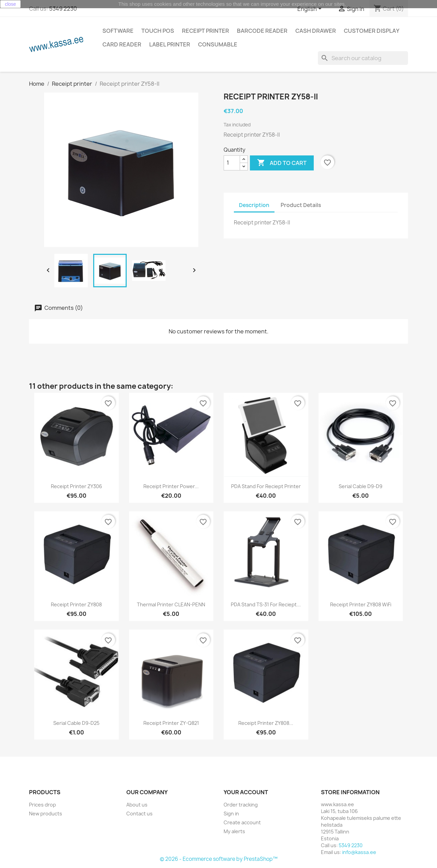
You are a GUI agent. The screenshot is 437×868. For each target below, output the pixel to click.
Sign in (231, 814)
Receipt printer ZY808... (266, 723)
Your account (246, 792)
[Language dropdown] (311, 9)
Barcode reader (262, 31)
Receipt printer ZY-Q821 (171, 723)
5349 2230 (63, 9)
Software (118, 31)
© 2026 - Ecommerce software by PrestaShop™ (219, 859)
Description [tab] (254, 205)
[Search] (363, 58)
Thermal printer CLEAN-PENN (171, 604)
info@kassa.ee (359, 852)
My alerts (234, 831)
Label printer (170, 44)
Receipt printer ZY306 (76, 486)
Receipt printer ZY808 (76, 604)
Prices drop (43, 805)
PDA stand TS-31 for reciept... (266, 604)
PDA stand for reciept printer (266, 486)
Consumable (218, 44)
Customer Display (372, 31)
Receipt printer (206, 31)
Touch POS (158, 31)
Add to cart (282, 163)
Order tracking (241, 805)
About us (137, 805)
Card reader (122, 44)
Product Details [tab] (301, 205)
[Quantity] (232, 163)
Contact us (139, 814)
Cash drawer (316, 31)
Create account (242, 822)
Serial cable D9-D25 (76, 723)
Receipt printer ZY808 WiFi (361, 604)
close (10, 4)
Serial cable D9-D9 (361, 486)
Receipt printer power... (171, 486)
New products (46, 814)
